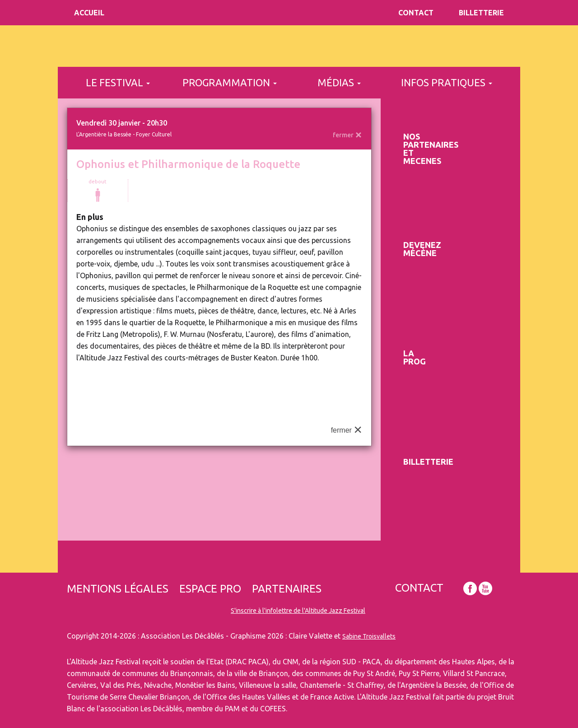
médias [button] (339, 82)
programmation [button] (230, 82)
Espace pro (210, 589)
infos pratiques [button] (447, 82)
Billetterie (481, 13)
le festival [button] (118, 82)
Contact (416, 13)
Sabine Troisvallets (369, 636)
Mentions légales (118, 589)
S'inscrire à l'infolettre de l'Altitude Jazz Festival (298, 611)
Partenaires (287, 589)
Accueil (89, 13)
